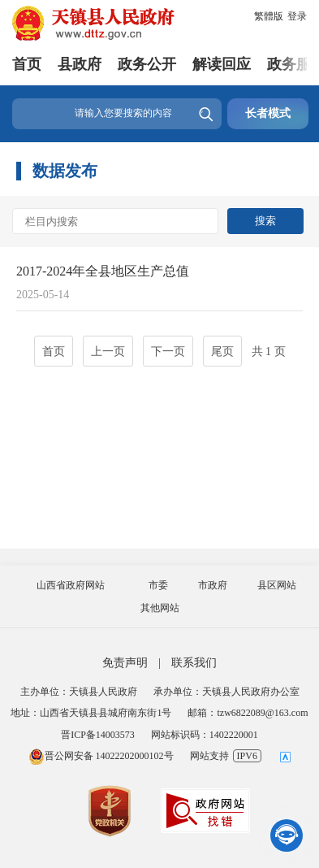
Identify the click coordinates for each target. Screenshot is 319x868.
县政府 (80, 64)
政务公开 (147, 64)
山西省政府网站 (71, 585)
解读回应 (222, 64)
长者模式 (268, 113)
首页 (27, 64)
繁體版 (269, 16)
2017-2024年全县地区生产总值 (103, 271)
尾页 (222, 352)
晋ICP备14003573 (98, 735)
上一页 (108, 352)
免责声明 (125, 663)
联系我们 (194, 663)
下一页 (168, 352)
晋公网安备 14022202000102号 (101, 756)
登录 (297, 16)
